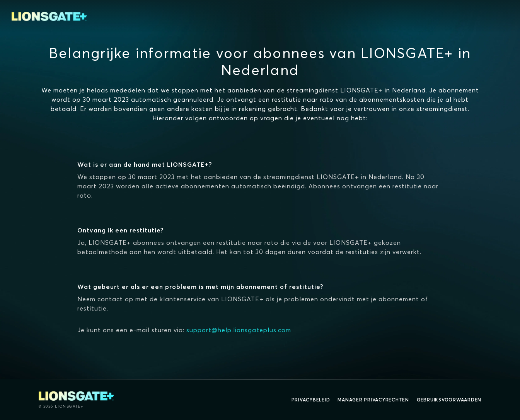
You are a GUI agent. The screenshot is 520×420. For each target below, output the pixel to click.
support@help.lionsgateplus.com (239, 330)
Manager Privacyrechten (373, 400)
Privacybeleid (311, 400)
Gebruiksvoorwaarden (449, 400)
